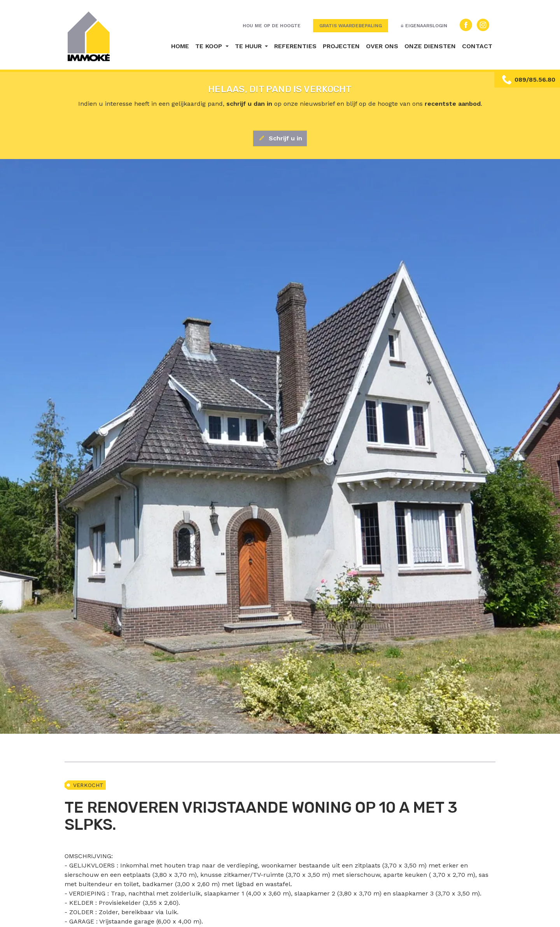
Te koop (210, 46)
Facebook (466, 25)
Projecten (341, 46)
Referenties (295, 46)
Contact (477, 46)
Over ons (382, 46)
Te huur (249, 46)
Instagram (483, 25)
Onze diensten (430, 46)
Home (180, 46)
